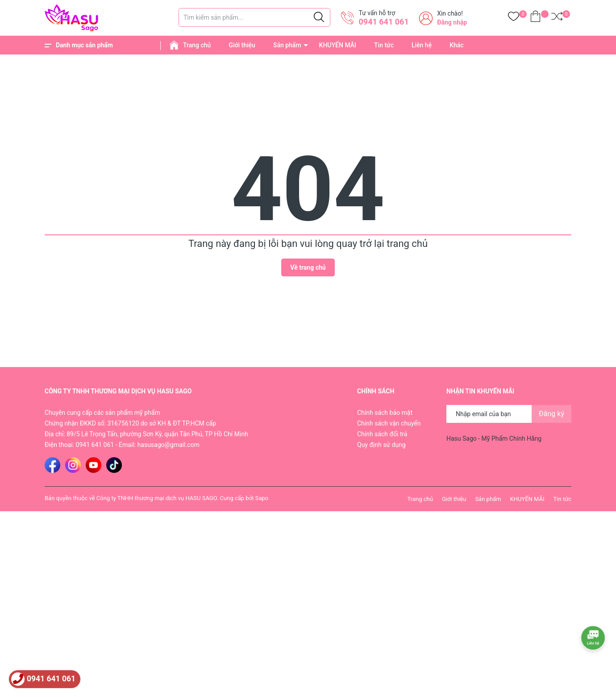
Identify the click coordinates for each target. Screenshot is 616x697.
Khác (456, 45)
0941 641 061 (383, 22)
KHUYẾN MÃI (338, 45)
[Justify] (319, 17)
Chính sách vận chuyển (389, 423)
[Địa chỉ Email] (509, 414)
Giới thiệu (242, 45)
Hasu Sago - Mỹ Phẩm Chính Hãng (494, 438)
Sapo (262, 498)
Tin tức (384, 45)
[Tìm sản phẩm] (254, 17)
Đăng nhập (452, 22)
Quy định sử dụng (381, 445)
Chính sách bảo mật (385, 413)
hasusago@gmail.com (169, 445)
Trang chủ (197, 45)
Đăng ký (551, 414)
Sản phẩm (287, 45)
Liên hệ (422, 45)
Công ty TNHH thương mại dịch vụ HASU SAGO (157, 498)
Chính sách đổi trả (382, 434)
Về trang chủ (308, 267)
